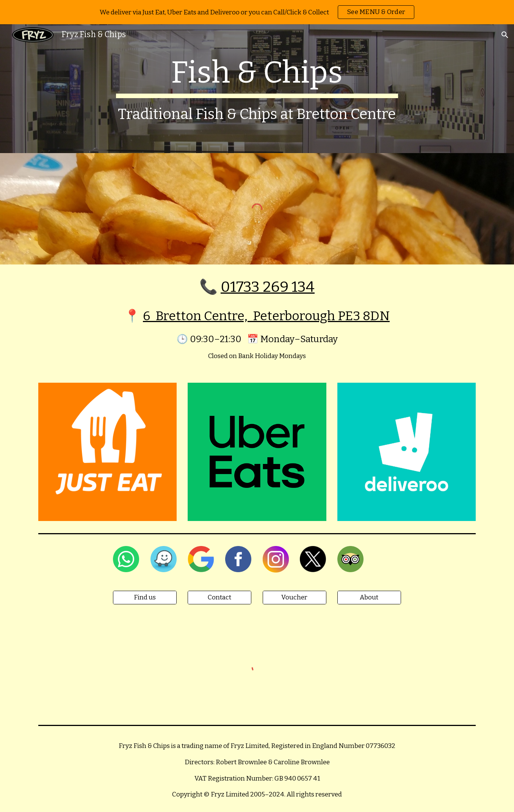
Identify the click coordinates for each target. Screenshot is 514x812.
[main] (257, 89)
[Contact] (219, 598)
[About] (369, 598)
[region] (257, 12)
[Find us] (145, 598)
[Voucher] (295, 598)
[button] (505, 35)
